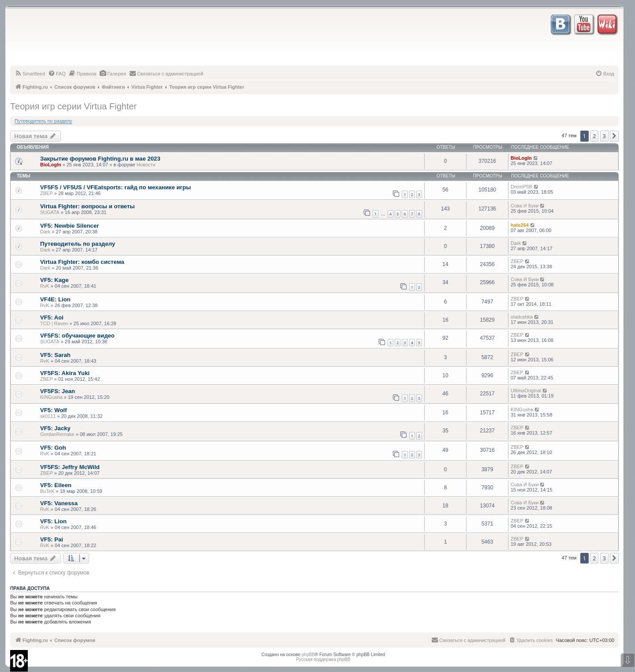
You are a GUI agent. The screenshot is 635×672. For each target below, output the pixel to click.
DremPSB (521, 187)
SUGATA (50, 212)
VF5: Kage (54, 280)
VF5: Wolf (54, 410)
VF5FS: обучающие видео (77, 336)
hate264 (520, 225)
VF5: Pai (52, 539)
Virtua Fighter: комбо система (82, 262)
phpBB (308, 655)
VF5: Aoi (52, 317)
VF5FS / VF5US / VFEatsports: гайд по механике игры (116, 187)
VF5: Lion (53, 521)
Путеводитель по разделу (43, 121)
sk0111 (48, 416)
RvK (45, 286)
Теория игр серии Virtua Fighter (73, 106)
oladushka (522, 317)
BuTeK (47, 491)
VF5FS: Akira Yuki (65, 373)
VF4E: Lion (55, 299)
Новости (146, 165)
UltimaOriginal (526, 390)
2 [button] (594, 136)
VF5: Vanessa (59, 503)
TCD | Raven (54, 323)
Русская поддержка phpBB (323, 659)
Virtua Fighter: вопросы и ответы (87, 206)
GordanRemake (57, 434)
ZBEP (47, 193)
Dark (45, 232)
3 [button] (604, 136)
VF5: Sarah (55, 355)
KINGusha (51, 397)
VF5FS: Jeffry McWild (70, 467)
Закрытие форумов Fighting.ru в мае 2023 (100, 159)
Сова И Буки (525, 206)
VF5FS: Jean (58, 391)
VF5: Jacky (55, 428)
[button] (614, 136)
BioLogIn (51, 165)
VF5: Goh (53, 448)
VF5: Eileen (56, 485)
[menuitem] (30, 74)
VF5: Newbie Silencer (69, 226)
